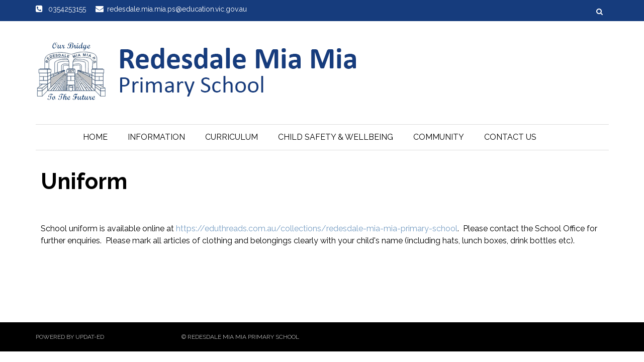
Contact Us (510, 137)
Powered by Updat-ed (70, 337)
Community (439, 137)
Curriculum (232, 137)
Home (95, 137)
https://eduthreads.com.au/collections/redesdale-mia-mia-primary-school (317, 229)
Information (156, 137)
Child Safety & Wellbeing (336, 137)
